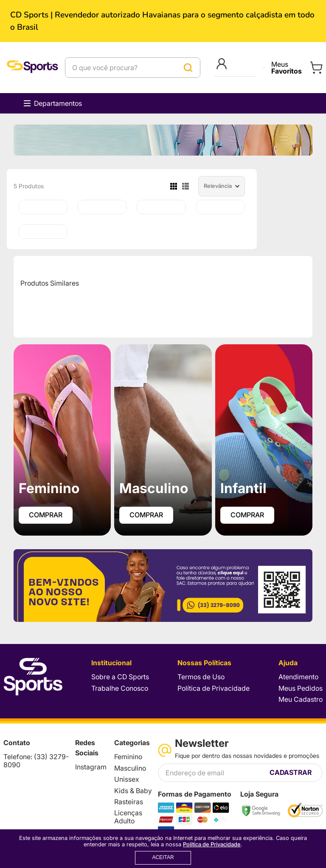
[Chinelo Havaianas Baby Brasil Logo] (43, 232)
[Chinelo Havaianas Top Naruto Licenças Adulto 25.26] (43, 207)
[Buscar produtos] (188, 68)
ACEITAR (163, 857)
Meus (287, 68)
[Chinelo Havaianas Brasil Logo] (161, 207)
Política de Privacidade (212, 844)
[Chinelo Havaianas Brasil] (102, 207)
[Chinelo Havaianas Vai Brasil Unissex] (221, 207)
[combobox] (133, 68)
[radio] (174, 186)
